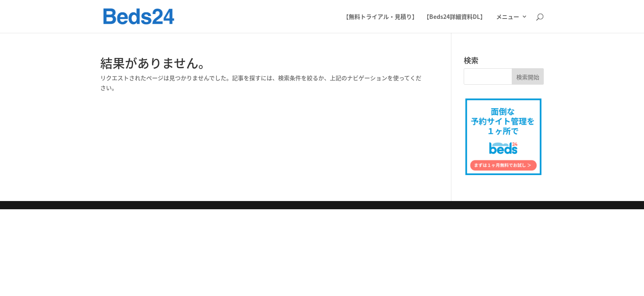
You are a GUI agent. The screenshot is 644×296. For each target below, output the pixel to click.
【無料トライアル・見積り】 (380, 17)
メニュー (508, 17)
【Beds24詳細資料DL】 (455, 17)
